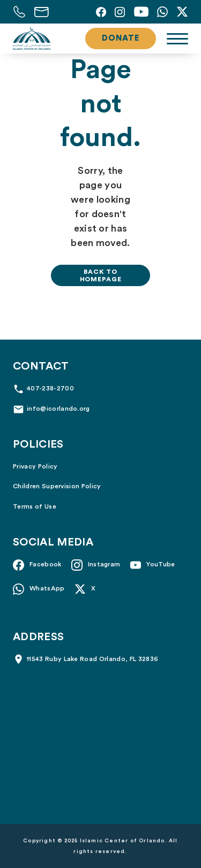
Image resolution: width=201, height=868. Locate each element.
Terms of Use (35, 506)
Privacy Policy (35, 466)
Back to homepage (101, 275)
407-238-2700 (50, 388)
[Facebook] (101, 12)
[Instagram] (120, 12)
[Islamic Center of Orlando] (32, 39)
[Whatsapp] (162, 12)
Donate (121, 38)
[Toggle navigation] (177, 39)
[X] (182, 12)
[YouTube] (141, 12)
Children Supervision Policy (57, 486)
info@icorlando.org (58, 409)
